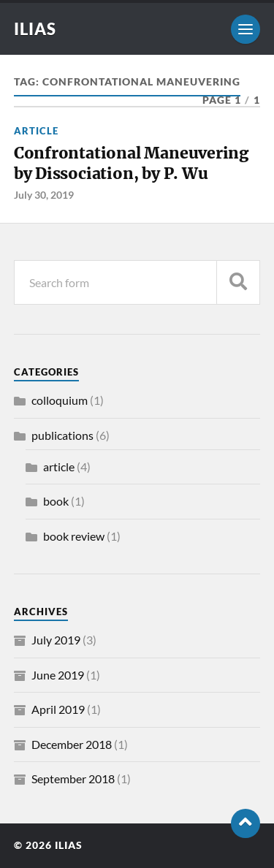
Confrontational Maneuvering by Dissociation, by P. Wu (131, 163)
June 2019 (58, 675)
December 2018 (72, 744)
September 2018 (73, 778)
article (36, 131)
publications (62, 435)
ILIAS (35, 29)
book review (74, 536)
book (56, 501)
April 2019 (58, 709)
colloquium (60, 400)
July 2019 (56, 640)
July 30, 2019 (44, 195)
